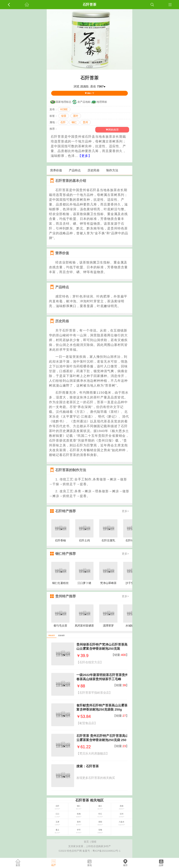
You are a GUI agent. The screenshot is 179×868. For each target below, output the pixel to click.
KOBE (64, 109)
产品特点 (75, 170)
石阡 (63, 122)
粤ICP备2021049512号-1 (106, 851)
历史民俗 (93, 170)
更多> (125, 511)
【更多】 (85, 156)
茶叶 (76, 116)
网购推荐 (112, 130)
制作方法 (112, 170)
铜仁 (74, 122)
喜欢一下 (89, 93)
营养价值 (56, 170)
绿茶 (64, 116)
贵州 (85, 122)
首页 (86, 842)
